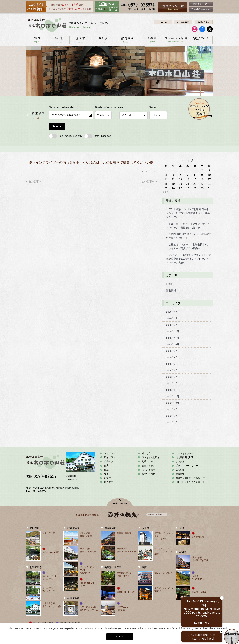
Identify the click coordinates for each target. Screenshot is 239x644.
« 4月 (166, 192)
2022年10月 (173, 403)
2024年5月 (172, 371)
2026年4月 (172, 312)
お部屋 (103, 40)
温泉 (59, 40)
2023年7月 (172, 383)
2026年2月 (172, 325)
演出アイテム (148, 466)
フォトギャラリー (184, 453)
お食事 (80, 40)
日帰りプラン (111, 461)
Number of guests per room (106, 107)
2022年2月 (172, 423)
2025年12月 (173, 331)
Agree (119, 637)
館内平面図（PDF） (186, 457)
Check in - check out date (62, 107)
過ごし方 (146, 453)
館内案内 (127, 40)
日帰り (151, 40)
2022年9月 (172, 409)
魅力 (106, 466)
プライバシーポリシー (187, 466)
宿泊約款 (180, 470)
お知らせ (171, 284)
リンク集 (180, 461)
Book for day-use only (65, 136)
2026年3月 (172, 318)
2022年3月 (172, 416)
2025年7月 (172, 364)
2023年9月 (172, 377)
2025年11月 (173, 338)
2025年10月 (173, 344)
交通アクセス (200, 40)
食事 (106, 474)
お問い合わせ (213, 40)
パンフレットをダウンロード (190, 482)
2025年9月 (172, 351)
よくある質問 (148, 470)
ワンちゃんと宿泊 (176, 40)
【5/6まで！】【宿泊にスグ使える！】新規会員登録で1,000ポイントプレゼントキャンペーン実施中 (189, 259)
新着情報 (171, 290)
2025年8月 (172, 357)
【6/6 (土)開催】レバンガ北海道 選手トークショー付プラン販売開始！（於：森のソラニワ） (189, 213)
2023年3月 (172, 390)
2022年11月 (173, 397)
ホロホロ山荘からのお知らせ (190, 478)
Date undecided (98, 136)
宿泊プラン (110, 457)
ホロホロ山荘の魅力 (37, 40)
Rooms (153, 107)
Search (57, 126)
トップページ (111, 453)
